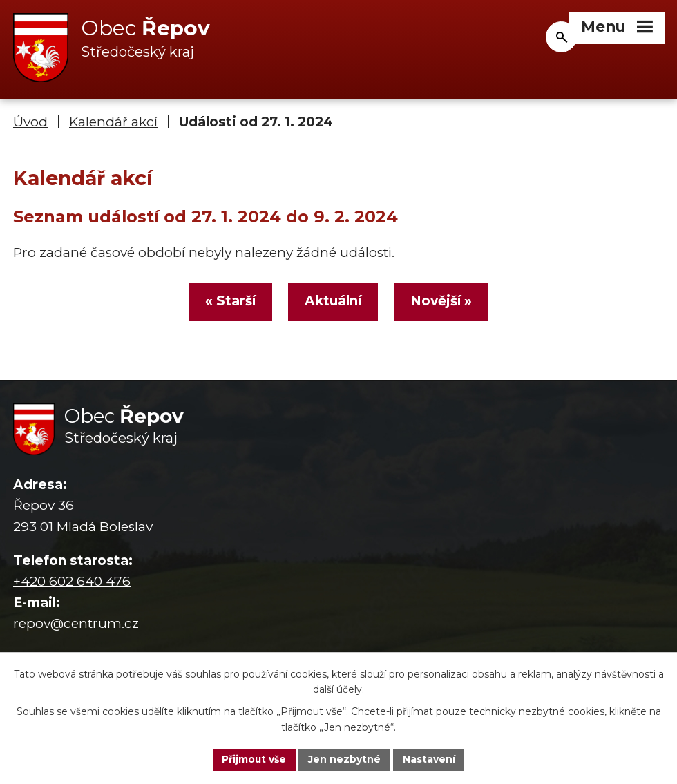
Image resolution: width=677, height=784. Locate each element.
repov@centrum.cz (76, 625)
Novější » (442, 302)
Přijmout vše (254, 759)
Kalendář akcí (113, 123)
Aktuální (333, 302)
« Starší (229, 302)
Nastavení (430, 759)
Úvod (30, 123)
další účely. (338, 689)
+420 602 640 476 (72, 583)
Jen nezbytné (345, 759)
